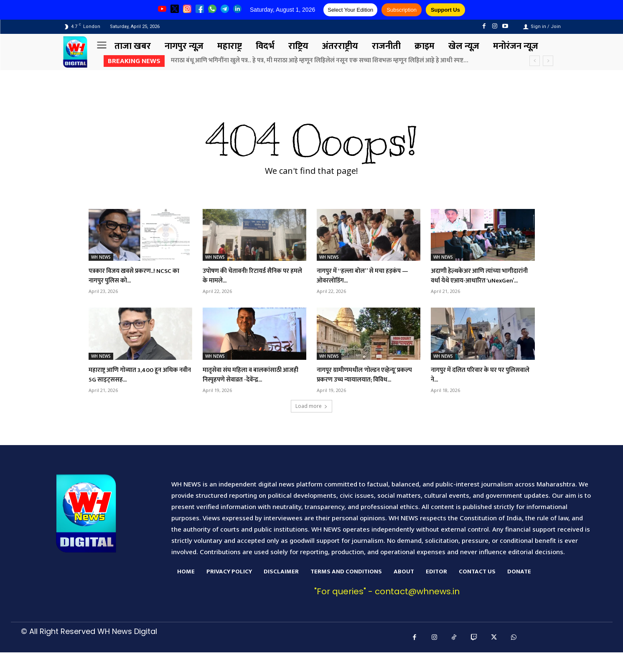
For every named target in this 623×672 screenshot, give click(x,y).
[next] (548, 61)
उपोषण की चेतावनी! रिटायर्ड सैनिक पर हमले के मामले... (250, 276)
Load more (311, 426)
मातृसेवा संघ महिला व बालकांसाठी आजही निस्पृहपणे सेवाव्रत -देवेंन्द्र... (250, 384)
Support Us (445, 10)
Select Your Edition (350, 10)
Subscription (402, 10)
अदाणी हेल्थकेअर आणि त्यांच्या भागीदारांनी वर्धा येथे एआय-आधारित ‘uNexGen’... (480, 281)
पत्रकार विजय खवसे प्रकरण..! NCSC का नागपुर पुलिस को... (138, 276)
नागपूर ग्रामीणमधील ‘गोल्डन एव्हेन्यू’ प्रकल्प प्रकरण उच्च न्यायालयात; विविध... (366, 389)
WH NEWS (101, 257)
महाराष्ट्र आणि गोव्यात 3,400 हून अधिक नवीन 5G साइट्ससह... (133, 384)
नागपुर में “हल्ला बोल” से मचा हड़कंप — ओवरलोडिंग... (367, 276)
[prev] (535, 61)
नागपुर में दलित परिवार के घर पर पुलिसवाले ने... (476, 384)
